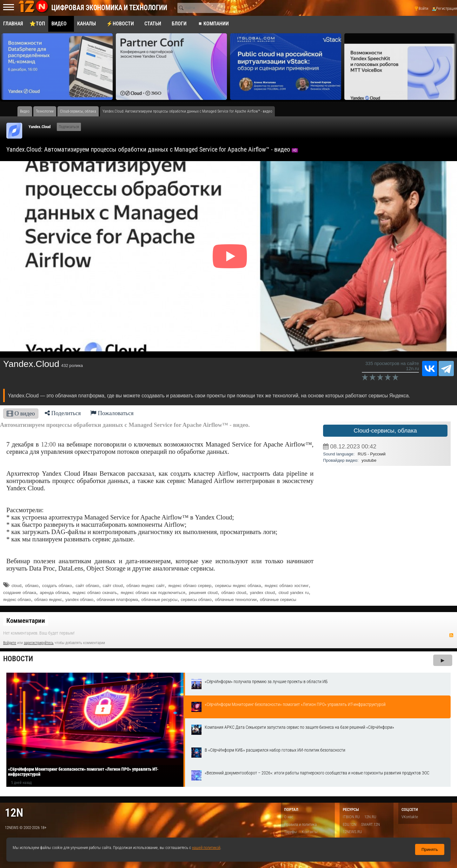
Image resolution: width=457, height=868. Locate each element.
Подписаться (69, 127)
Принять (430, 849)
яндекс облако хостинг (287, 586)
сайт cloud (113, 586)
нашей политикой (206, 848)
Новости (18, 659)
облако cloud (234, 593)
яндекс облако (17, 600)
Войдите (10, 643)
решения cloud (203, 593)
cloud (16, 586)
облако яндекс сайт (145, 586)
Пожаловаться (112, 413)
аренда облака (54, 593)
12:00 (48, 444)
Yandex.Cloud (40, 127)
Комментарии (26, 621)
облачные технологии (236, 600)
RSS (451, 635)
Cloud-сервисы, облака (385, 431)
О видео (21, 413)
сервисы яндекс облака (238, 586)
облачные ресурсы (159, 600)
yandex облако (79, 600)
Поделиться (63, 413)
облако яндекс (48, 600)
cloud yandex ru (294, 593)
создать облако (57, 586)
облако (32, 586)
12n (14, 813)
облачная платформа (117, 600)
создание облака (20, 593)
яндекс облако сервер (190, 586)
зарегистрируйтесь (39, 643)
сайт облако (87, 586)
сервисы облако (196, 600)
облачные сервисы (278, 600)
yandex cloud (262, 593)
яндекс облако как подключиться (153, 593)
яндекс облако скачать (95, 593)
